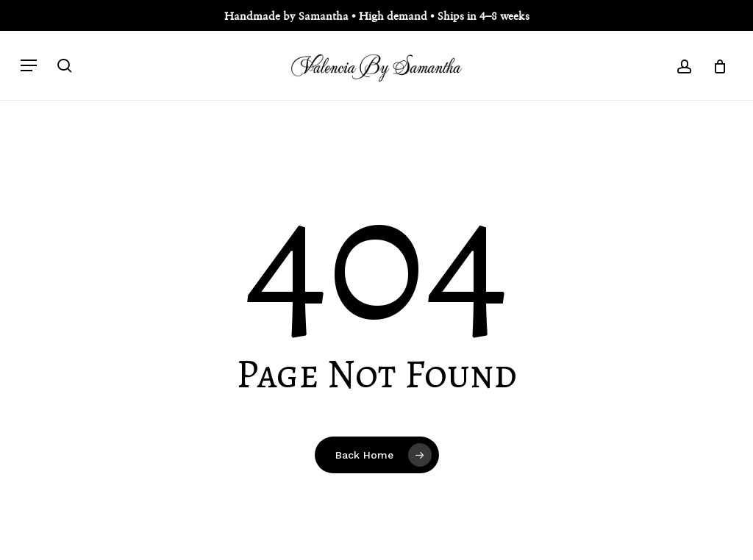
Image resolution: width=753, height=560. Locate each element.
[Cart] (714, 65)
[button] (29, 65)
